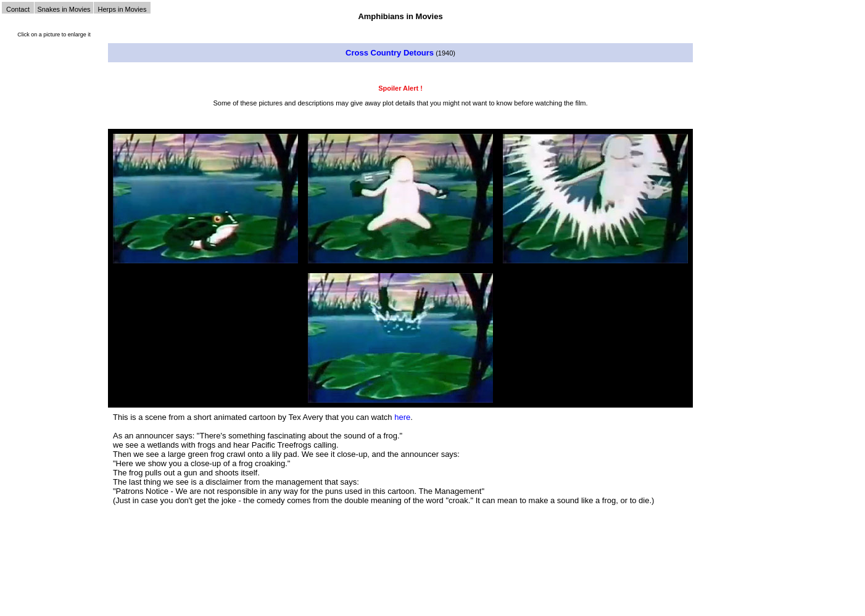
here (402, 417)
